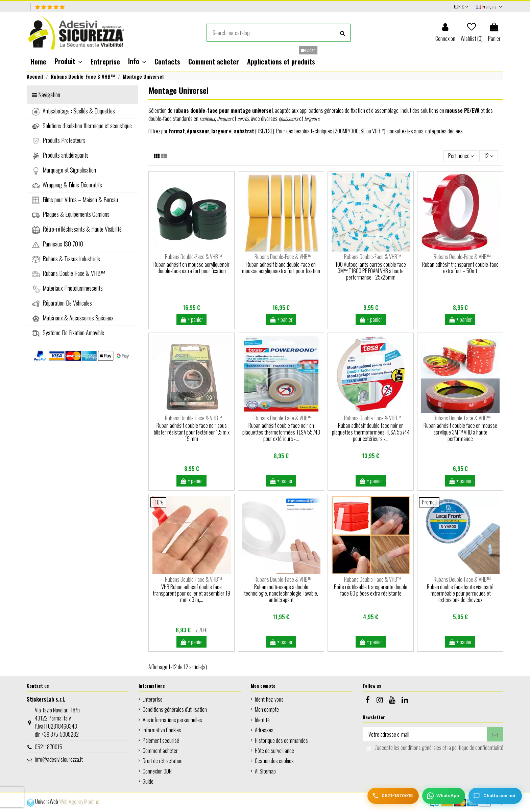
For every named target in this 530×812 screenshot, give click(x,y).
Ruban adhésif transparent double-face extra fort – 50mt (460, 268)
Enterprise (153, 699)
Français (490, 6)
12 (489, 156)
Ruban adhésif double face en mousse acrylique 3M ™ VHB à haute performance (460, 432)
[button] (68, 61)
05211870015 (49, 747)
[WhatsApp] (444, 796)
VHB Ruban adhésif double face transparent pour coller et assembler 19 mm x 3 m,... (191, 593)
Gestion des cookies (274, 761)
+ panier (192, 319)
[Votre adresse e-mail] (425, 734)
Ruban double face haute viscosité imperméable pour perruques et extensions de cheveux (460, 593)
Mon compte (267, 709)
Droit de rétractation (163, 761)
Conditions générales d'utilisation (175, 709)
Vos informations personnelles (172, 720)
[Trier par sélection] (461, 156)
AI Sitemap (265, 771)
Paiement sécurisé (161, 740)
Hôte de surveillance (274, 751)
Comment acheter (160, 751)
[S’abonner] (495, 734)
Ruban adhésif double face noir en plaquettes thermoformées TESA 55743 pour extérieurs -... (281, 432)
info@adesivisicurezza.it (59, 759)
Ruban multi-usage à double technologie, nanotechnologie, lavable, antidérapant (281, 593)
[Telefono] (393, 796)
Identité (262, 720)
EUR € (461, 6)
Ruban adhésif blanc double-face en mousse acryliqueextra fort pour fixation (281, 268)
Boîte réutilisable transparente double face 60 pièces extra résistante (371, 590)
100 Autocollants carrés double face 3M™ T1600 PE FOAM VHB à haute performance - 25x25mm (371, 271)
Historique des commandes (281, 740)
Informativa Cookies (162, 730)
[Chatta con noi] (495, 796)
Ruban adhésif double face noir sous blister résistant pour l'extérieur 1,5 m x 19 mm (192, 432)
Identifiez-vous (269, 699)
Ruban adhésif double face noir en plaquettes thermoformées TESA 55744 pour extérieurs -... (371, 432)
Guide (148, 781)
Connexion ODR (157, 771)
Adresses (264, 730)
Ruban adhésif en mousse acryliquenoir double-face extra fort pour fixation (191, 268)
